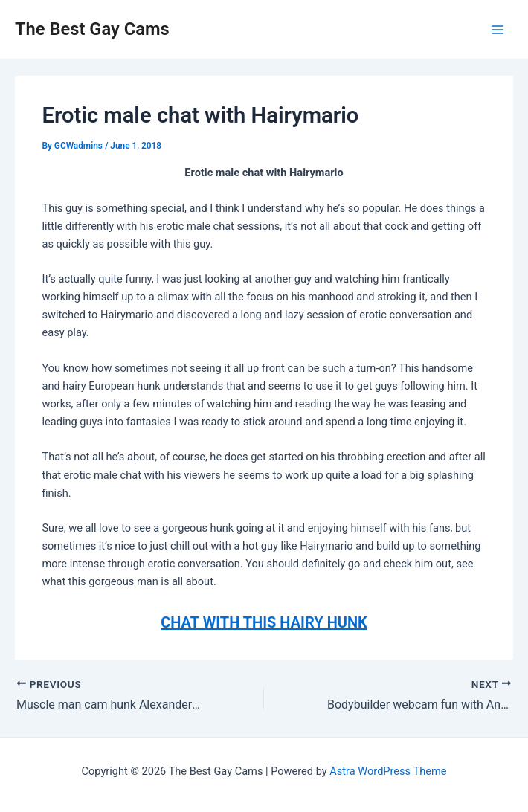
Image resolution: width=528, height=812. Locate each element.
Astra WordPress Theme (388, 771)
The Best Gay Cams (92, 29)
